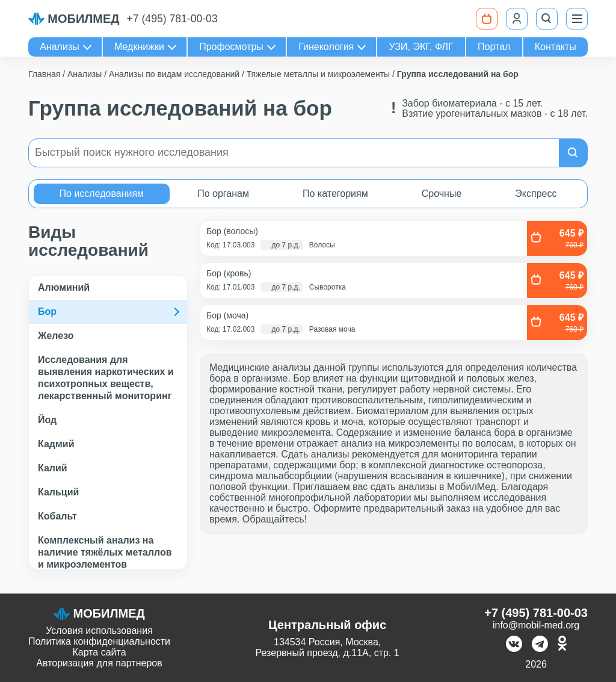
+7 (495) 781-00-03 (172, 19)
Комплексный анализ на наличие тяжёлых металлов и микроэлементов (105, 552)
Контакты (556, 47)
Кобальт (57, 516)
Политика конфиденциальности (99, 641)
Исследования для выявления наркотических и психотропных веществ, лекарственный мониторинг (106, 378)
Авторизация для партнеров (99, 663)
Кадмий (56, 444)
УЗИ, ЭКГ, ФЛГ (421, 47)
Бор (47, 312)
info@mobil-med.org (536, 625)
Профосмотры (231, 47)
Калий (53, 468)
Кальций (58, 492)
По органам (223, 194)
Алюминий (64, 287)
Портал (494, 47)
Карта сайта (99, 652)
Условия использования (99, 631)
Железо (56, 336)
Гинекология (326, 47)
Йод (47, 420)
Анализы (60, 47)
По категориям (335, 194)
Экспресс (536, 194)
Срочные (442, 194)
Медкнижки (139, 47)
